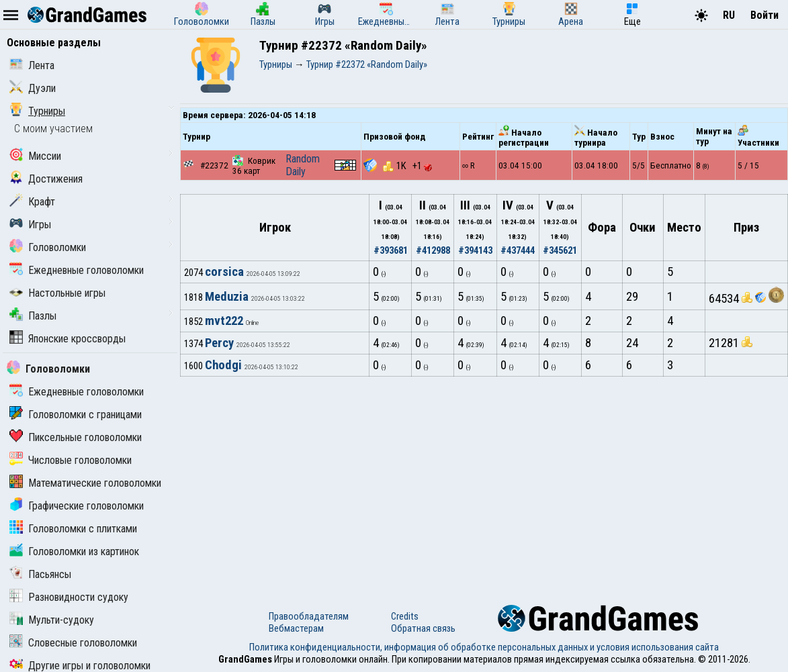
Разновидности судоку (69, 597)
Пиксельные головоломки (76, 437)
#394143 (475, 250)
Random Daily (303, 165)
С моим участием (53, 129)
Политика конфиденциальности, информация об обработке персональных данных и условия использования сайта (484, 647)
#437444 (518, 250)
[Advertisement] (484, 477)
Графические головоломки (77, 506)
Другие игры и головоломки (80, 666)
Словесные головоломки (73, 643)
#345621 (560, 250)
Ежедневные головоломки (77, 270)
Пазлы (33, 316)
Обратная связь (423, 628)
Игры (30, 225)
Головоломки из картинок (74, 551)
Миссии (35, 156)
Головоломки (48, 247)
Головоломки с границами (76, 415)
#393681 (391, 250)
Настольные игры (57, 293)
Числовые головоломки (71, 460)
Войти (764, 15)
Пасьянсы (40, 574)
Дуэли (33, 88)
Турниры (37, 111)
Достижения (46, 179)
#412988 (433, 250)
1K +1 (407, 166)
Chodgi (223, 365)
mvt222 (224, 321)
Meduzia (227, 297)
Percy (219, 343)
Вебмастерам (296, 628)
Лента (32, 65)
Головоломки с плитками (73, 529)
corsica (224, 272)
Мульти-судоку (52, 620)
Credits (405, 616)
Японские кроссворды (68, 339)
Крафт (32, 202)
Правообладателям (309, 616)
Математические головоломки (85, 483)
